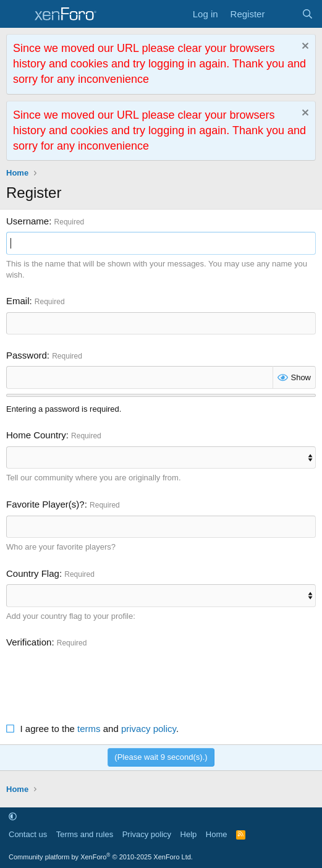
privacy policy (149, 729)
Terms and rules (85, 834)
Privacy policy (147, 834)
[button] (13, 816)
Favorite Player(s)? (45, 504)
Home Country (36, 435)
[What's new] (283, 14)
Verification (29, 642)
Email (18, 301)
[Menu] (17, 14)
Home (217, 834)
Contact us (28, 834)
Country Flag (33, 573)
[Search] (307, 14)
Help (189, 834)
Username (28, 221)
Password (27, 355)
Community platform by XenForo (101, 857)
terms (89, 729)
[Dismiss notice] (304, 47)
